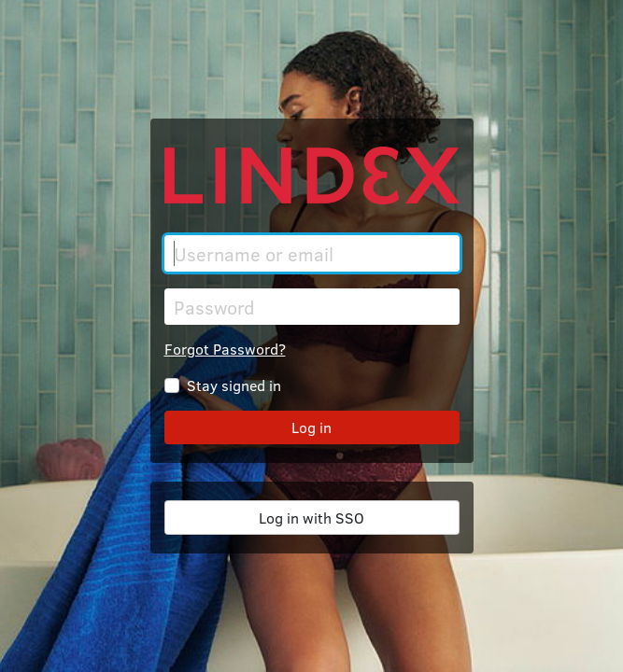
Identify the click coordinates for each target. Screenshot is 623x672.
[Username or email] (312, 253)
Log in (311, 427)
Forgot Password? (225, 349)
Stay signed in (234, 385)
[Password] (312, 307)
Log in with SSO (311, 518)
